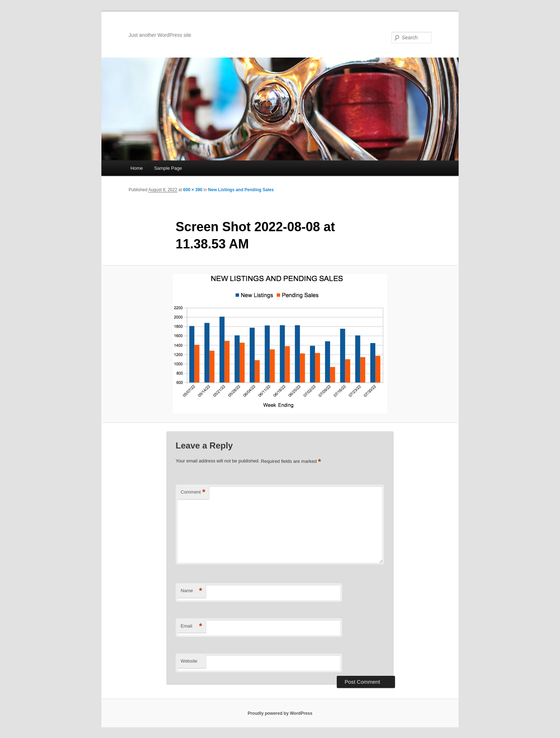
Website (189, 661)
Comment (193, 492)
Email (191, 626)
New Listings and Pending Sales (241, 190)
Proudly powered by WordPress (280, 713)
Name (191, 591)
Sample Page (168, 168)
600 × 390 (193, 190)
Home (137, 168)
